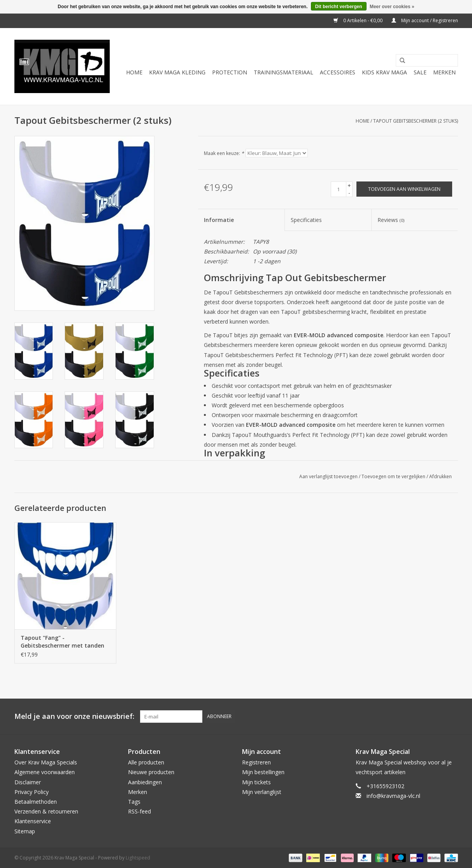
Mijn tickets (256, 782)
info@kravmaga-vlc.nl (393, 796)
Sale (420, 72)
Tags (134, 802)
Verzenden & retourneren (46, 811)
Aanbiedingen (145, 782)
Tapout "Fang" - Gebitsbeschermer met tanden (62, 642)
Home (134, 72)
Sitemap (25, 831)
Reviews (391, 220)
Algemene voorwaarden (45, 772)
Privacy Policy (32, 792)
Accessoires (338, 72)
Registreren (256, 762)
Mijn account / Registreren (425, 20)
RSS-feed (139, 811)
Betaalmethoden (36, 802)
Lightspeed (138, 858)
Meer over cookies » (392, 7)
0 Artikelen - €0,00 (359, 20)
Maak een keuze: (224, 153)
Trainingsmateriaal (283, 72)
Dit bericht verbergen (339, 7)
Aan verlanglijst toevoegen (328, 476)
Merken (444, 72)
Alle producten (146, 762)
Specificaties (306, 220)
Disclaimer (28, 782)
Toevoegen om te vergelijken (394, 476)
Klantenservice (33, 821)
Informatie (219, 220)
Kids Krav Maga (384, 72)
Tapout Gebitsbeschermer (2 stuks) (416, 121)
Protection (230, 72)
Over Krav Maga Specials (46, 762)
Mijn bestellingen (263, 772)
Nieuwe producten (151, 772)
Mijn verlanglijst (262, 792)
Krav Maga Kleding (177, 72)
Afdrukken (440, 476)
